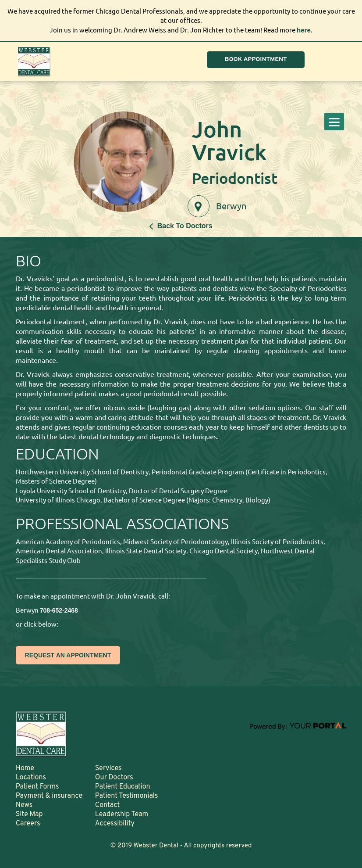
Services (108, 768)
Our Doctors (114, 778)
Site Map (29, 814)
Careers (28, 824)
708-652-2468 (59, 610)
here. (305, 30)
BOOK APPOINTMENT (256, 59)
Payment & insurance (49, 796)
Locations (31, 778)
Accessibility (115, 824)
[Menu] (334, 122)
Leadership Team (122, 814)
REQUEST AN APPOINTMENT (68, 655)
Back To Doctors (181, 226)
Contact (107, 805)
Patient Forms (37, 787)
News (24, 805)
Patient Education (123, 787)
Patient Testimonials (127, 796)
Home (25, 768)
